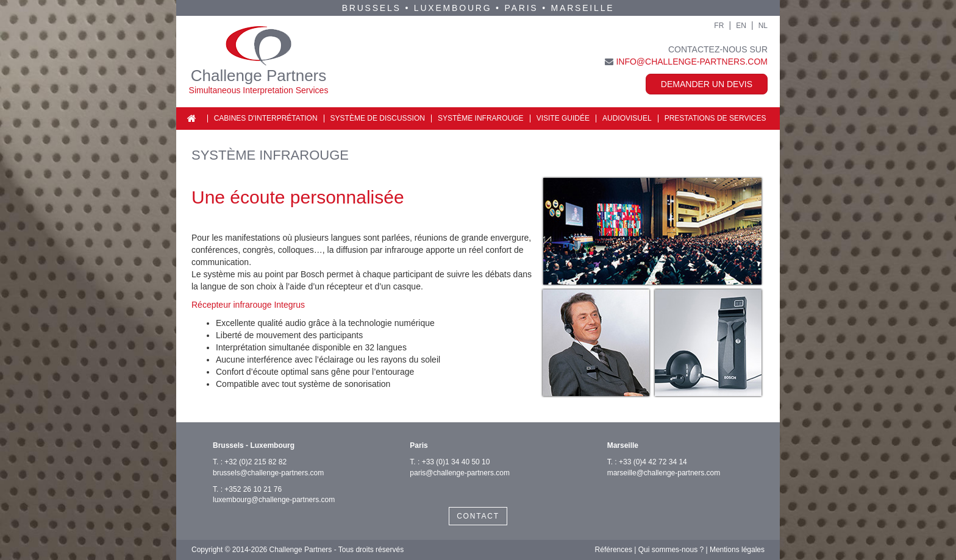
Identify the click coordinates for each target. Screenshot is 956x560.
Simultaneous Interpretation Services (259, 90)
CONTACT (478, 516)
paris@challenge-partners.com (460, 473)
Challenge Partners (259, 76)
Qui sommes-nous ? (671, 550)
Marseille (583, 8)
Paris (522, 8)
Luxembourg (453, 8)
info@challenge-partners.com (692, 62)
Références (614, 550)
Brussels (372, 8)
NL (763, 26)
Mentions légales (737, 550)
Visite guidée (563, 118)
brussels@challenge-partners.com (268, 473)
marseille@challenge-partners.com (664, 473)
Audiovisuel (627, 118)
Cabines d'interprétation (266, 118)
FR (719, 26)
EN (741, 26)
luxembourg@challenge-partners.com (274, 500)
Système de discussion (378, 118)
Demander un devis (707, 84)
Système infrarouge (481, 118)
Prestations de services (715, 118)
